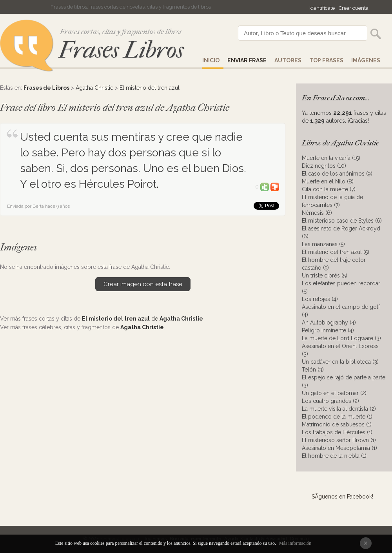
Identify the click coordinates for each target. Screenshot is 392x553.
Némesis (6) (317, 213)
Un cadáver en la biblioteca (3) (340, 362)
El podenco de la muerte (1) (337, 417)
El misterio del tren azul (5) (336, 252)
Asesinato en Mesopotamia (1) (339, 448)
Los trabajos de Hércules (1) (337, 432)
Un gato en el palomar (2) (334, 393)
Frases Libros (121, 50)
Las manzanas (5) (323, 244)
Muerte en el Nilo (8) (328, 181)
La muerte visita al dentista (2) (339, 409)
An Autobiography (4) (329, 323)
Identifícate (322, 8)
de (142, 319)
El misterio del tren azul (150, 88)
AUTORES (288, 60)
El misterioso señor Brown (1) (339, 440)
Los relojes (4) (320, 299)
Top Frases (326, 60)
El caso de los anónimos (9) (337, 174)
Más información (295, 543)
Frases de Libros (46, 88)
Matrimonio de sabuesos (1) (337, 424)
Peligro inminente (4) (328, 330)
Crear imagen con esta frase (143, 284)
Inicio (211, 60)
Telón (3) (313, 370)
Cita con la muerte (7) (329, 189)
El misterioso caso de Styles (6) (342, 221)
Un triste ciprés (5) (325, 276)
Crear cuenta (354, 8)
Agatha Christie (94, 88)
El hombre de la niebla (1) (334, 456)
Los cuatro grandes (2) (330, 401)
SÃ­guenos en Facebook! (342, 497)
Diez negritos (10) (324, 166)
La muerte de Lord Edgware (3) (341, 338)
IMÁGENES (366, 60)
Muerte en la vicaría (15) (331, 158)
